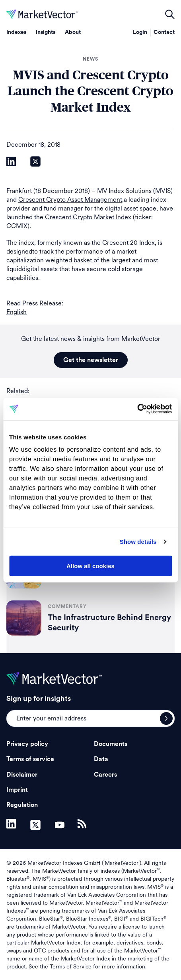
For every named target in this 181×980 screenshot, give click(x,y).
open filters (170, 14)
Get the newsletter (91, 360)
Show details (138, 542)
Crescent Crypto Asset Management (70, 200)
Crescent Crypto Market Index (88, 217)
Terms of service (30, 759)
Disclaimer (22, 775)
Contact (164, 32)
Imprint (17, 790)
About (73, 32)
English (17, 312)
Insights (46, 32)
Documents (111, 744)
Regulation (22, 805)
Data (101, 759)
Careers (105, 775)
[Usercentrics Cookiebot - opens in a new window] (137, 409)
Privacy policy (27, 744)
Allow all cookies (90, 566)
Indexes (16, 32)
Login (140, 32)
